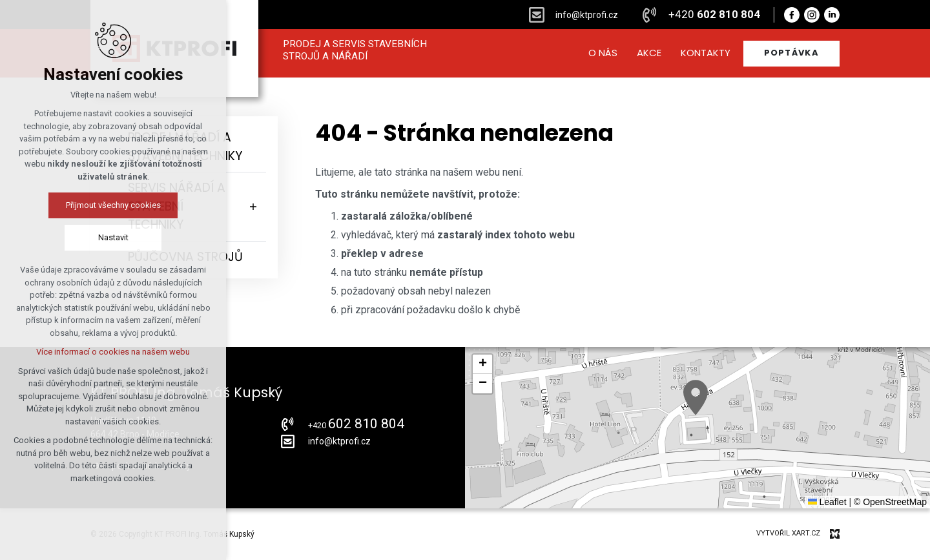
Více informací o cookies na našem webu (113, 352)
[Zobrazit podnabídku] (253, 207)
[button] (696, 398)
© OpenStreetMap (890, 502)
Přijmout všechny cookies (113, 205)
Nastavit (113, 237)
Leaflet (827, 502)
